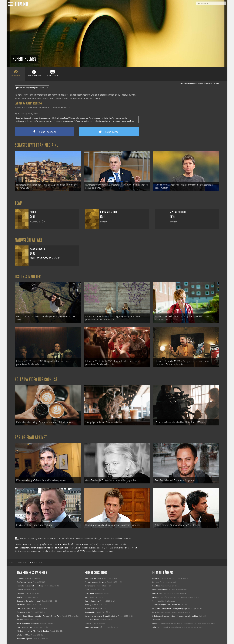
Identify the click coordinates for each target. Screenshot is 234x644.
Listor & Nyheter (28, 277)
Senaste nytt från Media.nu (37, 145)
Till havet (88, 624)
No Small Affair (86, 99)
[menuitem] (11, 563)
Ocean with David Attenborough (29, 601)
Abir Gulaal (21, 605)
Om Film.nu (157, 578)
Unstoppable (90, 612)
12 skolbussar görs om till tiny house (166, 605)
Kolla (154, 612)
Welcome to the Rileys (93, 578)
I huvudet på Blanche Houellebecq (30, 586)
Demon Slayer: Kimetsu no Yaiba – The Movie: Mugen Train (39, 616)
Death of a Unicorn (24, 608)
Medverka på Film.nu (160, 590)
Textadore (156, 620)
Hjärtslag (88, 605)
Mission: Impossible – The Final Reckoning (33, 631)
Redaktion (156, 586)
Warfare (20, 597)
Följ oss (155, 593)
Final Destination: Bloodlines (28, 624)
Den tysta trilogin (23, 612)
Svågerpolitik (157, 627)
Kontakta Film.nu (159, 582)
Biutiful (87, 608)
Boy (86, 597)
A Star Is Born (62, 99)
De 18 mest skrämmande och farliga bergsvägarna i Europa (174, 608)
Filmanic (156, 597)
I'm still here (89, 593)
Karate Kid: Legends (24, 639)
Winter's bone (90, 586)
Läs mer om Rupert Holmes (29, 103)
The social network (92, 620)
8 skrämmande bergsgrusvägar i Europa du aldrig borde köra (175, 616)
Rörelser (20, 590)
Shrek (45, 99)
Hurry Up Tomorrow (25, 627)
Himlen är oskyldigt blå (93, 627)
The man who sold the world (95, 582)
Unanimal (21, 593)
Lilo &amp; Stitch (23, 635)
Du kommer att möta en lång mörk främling (101, 616)
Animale (20, 620)
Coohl (155, 601)
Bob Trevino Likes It (24, 582)
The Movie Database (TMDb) (86, 544)
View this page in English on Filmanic (32, 88)
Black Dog (21, 578)
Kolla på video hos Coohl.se (36, 379)
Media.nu (156, 624)
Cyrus (87, 590)
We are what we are (92, 601)
